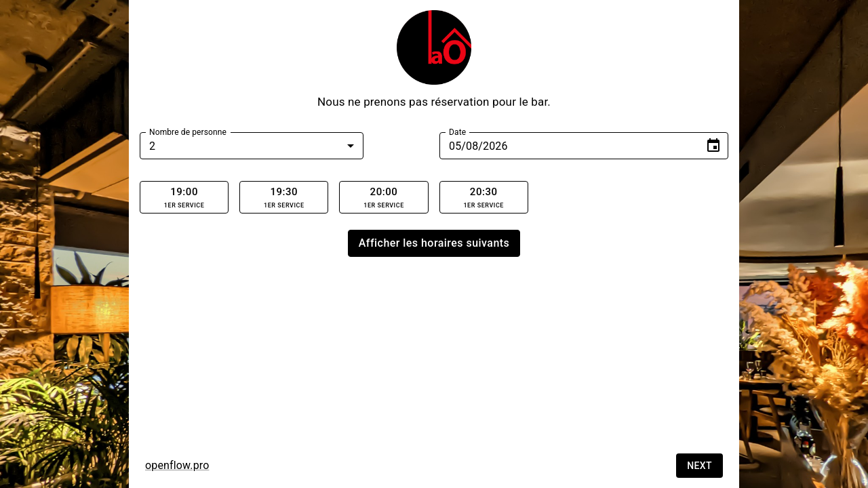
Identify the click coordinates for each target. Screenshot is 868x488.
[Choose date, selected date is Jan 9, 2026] (713, 146)
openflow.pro (177, 465)
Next (699, 466)
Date (457, 132)
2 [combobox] (152, 146)
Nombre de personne (188, 132)
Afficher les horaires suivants (434, 243)
